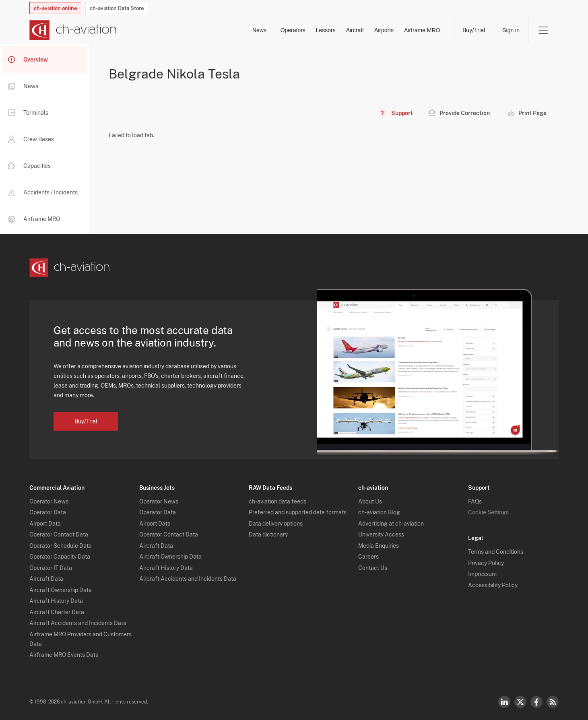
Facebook (536, 698)
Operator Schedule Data (61, 542)
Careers (368, 553)
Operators (217, 30)
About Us (370, 497)
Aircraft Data (46, 575)
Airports (365, 30)
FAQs (475, 497)
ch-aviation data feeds (277, 497)
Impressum (482, 570)
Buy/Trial (474, 30)
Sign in (511, 30)
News (168, 30)
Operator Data (48, 508)
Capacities (29, 166)
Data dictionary (268, 530)
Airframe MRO (422, 30)
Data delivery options (276, 520)
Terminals (28, 113)
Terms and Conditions (496, 548)
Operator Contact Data (59, 530)
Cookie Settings (488, 508)
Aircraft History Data (56, 597)
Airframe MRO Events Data (64, 651)
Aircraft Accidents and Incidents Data (78, 619)
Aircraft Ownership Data (61, 586)
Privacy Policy (486, 559)
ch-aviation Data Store (117, 8)
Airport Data (45, 520)
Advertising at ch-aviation (391, 520)
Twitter (520, 698)
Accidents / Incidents (43, 192)
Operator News (49, 497)
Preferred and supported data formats (298, 508)
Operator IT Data (51, 564)
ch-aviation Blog (379, 508)
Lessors (268, 30)
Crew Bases (31, 139)
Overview (28, 60)
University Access (381, 530)
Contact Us (373, 564)
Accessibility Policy (493, 581)
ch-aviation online (55, 8)
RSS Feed (553, 698)
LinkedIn (504, 698)
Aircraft (316, 30)
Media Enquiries (379, 542)
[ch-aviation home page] (73, 30)
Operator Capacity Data (60, 553)
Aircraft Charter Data (57, 608)
